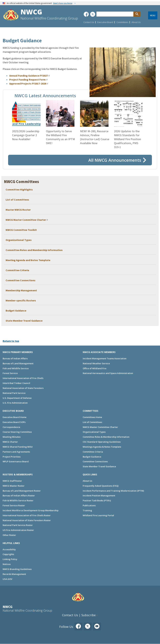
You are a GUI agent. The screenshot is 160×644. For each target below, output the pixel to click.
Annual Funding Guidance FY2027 (29, 76)
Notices (7, 564)
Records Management (14, 574)
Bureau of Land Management (18, 363)
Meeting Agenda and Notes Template (28, 260)
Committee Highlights (19, 189)
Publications (89, 505)
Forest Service (10, 373)
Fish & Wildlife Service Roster (18, 500)
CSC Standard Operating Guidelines (102, 442)
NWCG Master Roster (14, 486)
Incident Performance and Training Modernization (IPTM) (113, 491)
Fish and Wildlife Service (16, 368)
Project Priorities (12, 457)
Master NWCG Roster (18, 210)
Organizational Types (19, 240)
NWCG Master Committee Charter (26, 220)
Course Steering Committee (17, 432)
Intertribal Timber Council (16, 383)
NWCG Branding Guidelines (17, 569)
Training (87, 510)
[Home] (11, 15)
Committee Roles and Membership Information (34, 250)
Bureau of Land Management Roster (22, 491)
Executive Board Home (15, 417)
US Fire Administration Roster (18, 530)
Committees (122, 22)
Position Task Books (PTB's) (97, 500)
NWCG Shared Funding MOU (18, 447)
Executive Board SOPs (14, 422)
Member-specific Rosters (21, 300)
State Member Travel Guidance (24, 321)
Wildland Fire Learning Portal (98, 515)
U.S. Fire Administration (15, 403)
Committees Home (92, 417)
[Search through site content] (115, 14)
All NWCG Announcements (115, 160)
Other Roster (9, 535)
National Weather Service (96, 363)
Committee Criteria (17, 270)
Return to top (11, 341)
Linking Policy (10, 559)
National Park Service (14, 393)
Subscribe (89, 615)
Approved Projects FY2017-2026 (28, 83)
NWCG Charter (10, 442)
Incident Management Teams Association (105, 358)
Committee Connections (21, 280)
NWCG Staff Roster (12, 481)
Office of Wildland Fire (95, 368)
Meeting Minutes (12, 437)
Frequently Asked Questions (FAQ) (101, 486)
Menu (153, 15)
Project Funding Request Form (27, 80)
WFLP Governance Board (16, 461)
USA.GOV (7, 579)
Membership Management (21, 290)
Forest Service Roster (14, 505)
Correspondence (11, 427)
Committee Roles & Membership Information (106, 437)
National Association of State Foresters (23, 388)
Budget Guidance (16, 311)
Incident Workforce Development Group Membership (31, 510)
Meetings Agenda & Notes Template (102, 447)
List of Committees (17, 200)
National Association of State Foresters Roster (27, 520)
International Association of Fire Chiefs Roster (27, 515)
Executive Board (105, 22)
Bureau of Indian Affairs (15, 358)
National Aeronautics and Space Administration (108, 373)
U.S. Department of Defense (17, 398)
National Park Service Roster (18, 525)
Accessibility (9, 549)
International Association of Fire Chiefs (23, 378)
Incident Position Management (99, 496)
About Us (136, 22)
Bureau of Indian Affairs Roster (19, 496)
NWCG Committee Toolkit (21, 230)
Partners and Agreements (16, 452)
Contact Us (89, 22)
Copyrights (8, 554)
